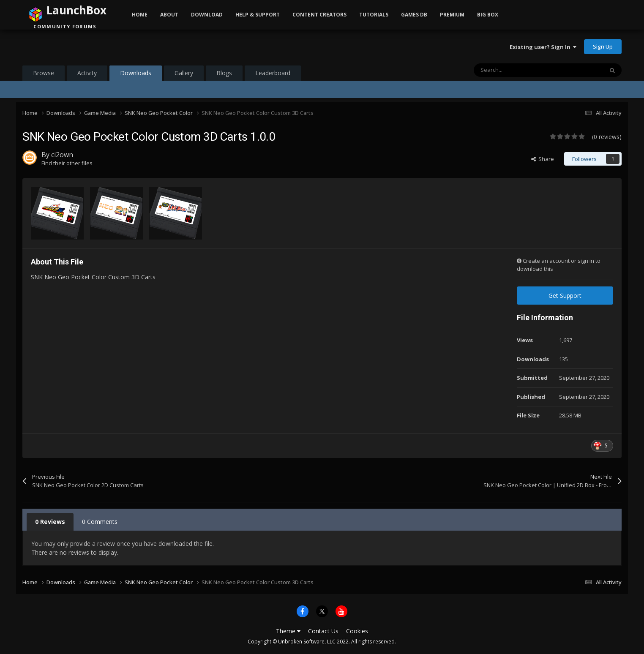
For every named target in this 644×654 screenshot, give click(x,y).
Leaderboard (273, 73)
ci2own (62, 155)
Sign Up (603, 46)
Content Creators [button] (319, 15)
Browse (44, 73)
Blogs (224, 73)
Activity (87, 73)
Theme (288, 631)
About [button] (169, 15)
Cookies (357, 631)
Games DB (414, 15)
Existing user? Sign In (543, 47)
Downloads (136, 75)
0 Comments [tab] (100, 522)
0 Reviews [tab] (50, 522)
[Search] (521, 70)
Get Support (565, 296)
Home (140, 15)
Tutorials (374, 15)
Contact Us (323, 631)
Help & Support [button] (258, 15)
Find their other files (67, 163)
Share (543, 159)
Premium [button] (452, 15)
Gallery (184, 73)
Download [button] (207, 15)
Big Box (488, 15)
